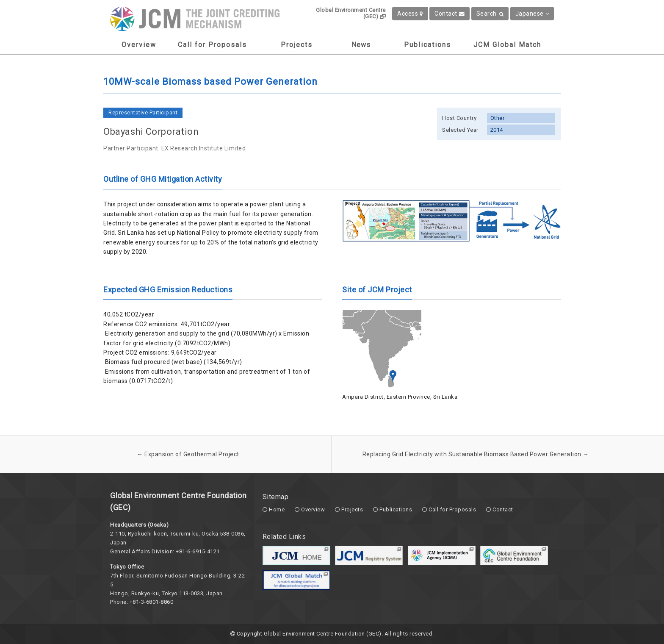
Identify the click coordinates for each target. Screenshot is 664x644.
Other (498, 118)
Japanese (532, 14)
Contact (450, 14)
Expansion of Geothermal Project (188, 454)
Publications (427, 45)
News (361, 45)
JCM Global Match (507, 45)
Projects (297, 45)
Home (277, 509)
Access (410, 14)
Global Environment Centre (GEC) (351, 13)
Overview (139, 45)
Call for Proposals (212, 45)
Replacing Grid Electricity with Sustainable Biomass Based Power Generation (476, 454)
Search (490, 14)
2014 (497, 130)
